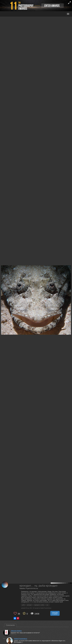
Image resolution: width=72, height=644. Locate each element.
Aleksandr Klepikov (16, 631)
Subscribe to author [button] (55, 613)
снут (47, 605)
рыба (23, 605)
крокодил (29, 605)
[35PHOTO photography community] (10, 14)
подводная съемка (39, 605)
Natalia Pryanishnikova (29, 588)
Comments (10, 625)
